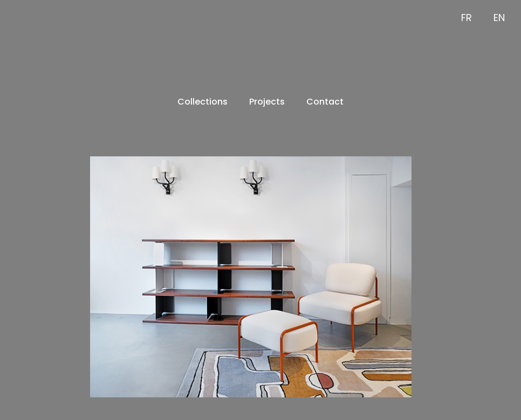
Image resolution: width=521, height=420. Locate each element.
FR (467, 18)
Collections (203, 102)
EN (499, 18)
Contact (325, 102)
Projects (267, 102)
